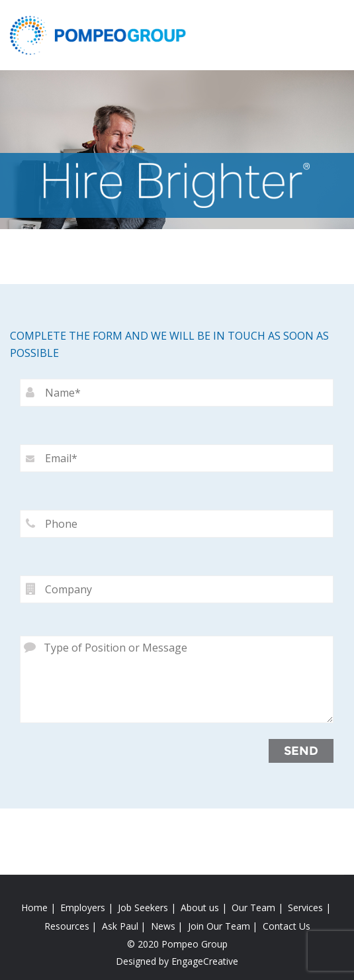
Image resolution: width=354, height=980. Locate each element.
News (163, 926)
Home (34, 907)
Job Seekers (143, 907)
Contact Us (287, 926)
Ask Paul (120, 926)
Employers (83, 907)
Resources (67, 926)
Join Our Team (219, 926)
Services (305, 907)
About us (200, 907)
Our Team (253, 907)
